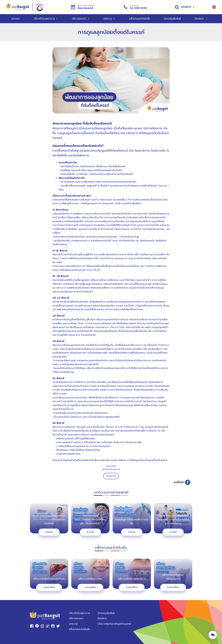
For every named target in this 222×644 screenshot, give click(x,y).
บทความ (109, 19)
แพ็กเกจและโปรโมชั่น (140, 19)
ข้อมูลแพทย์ (111, 476)
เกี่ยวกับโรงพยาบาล (46, 19)
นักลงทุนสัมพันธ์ (172, 19)
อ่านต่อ (49, 532)
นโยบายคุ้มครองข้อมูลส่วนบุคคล (114, 624)
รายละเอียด (49, 587)
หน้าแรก (16, 19)
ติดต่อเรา (201, 19)
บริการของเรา (81, 19)
